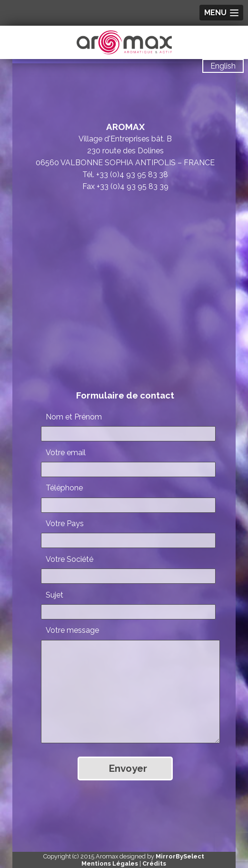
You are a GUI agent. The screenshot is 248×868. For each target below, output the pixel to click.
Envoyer (128, 768)
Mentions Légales (110, 863)
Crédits (154, 863)
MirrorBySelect (180, 856)
